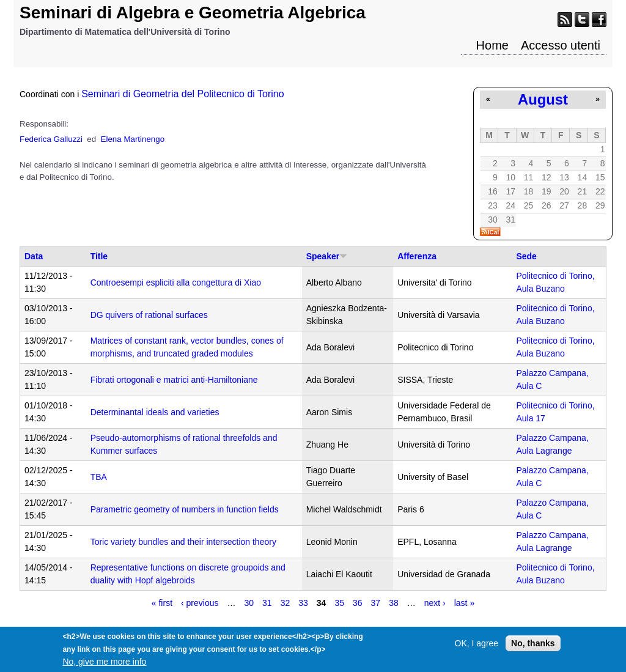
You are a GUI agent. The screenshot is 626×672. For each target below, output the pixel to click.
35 (339, 603)
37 (376, 603)
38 (394, 603)
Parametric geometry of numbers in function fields (185, 509)
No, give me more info (104, 665)
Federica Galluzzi (51, 139)
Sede (526, 256)
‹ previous (200, 603)
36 (358, 603)
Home (492, 45)
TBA (99, 477)
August (543, 99)
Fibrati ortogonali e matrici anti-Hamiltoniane (174, 380)
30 (249, 603)
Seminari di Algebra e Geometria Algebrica (193, 13)
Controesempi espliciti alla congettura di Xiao (176, 282)
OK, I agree (477, 647)
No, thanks (533, 647)
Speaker (327, 256)
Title (99, 256)
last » (464, 603)
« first (162, 603)
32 (285, 603)
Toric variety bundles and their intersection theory (183, 542)
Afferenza (417, 256)
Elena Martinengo (133, 139)
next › (435, 603)
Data (34, 256)
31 (267, 603)
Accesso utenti (561, 45)
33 (303, 603)
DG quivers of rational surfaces (149, 315)
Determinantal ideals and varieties (155, 412)
